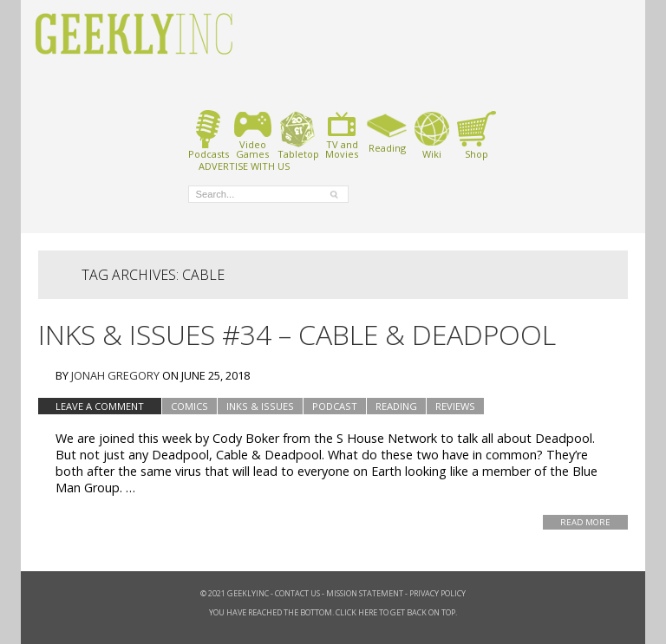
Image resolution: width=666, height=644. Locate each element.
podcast (335, 406)
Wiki (432, 135)
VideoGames (253, 135)
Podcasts (209, 135)
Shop (477, 135)
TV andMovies (342, 135)
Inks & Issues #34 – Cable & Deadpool (297, 334)
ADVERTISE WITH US (244, 166)
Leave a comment (100, 406)
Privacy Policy (437, 593)
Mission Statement (365, 593)
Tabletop (298, 135)
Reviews (455, 406)
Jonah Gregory (115, 375)
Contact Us (297, 593)
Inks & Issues (260, 406)
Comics (189, 406)
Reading (387, 132)
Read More (585, 522)
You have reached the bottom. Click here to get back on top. (333, 612)
